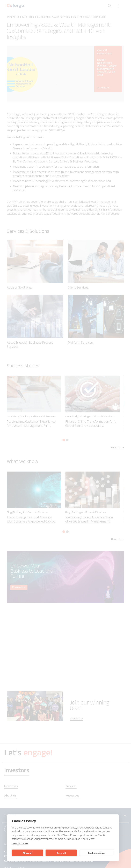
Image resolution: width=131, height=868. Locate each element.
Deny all (61, 853)
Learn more (20, 843)
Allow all (27, 853)
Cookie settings (97, 853)
